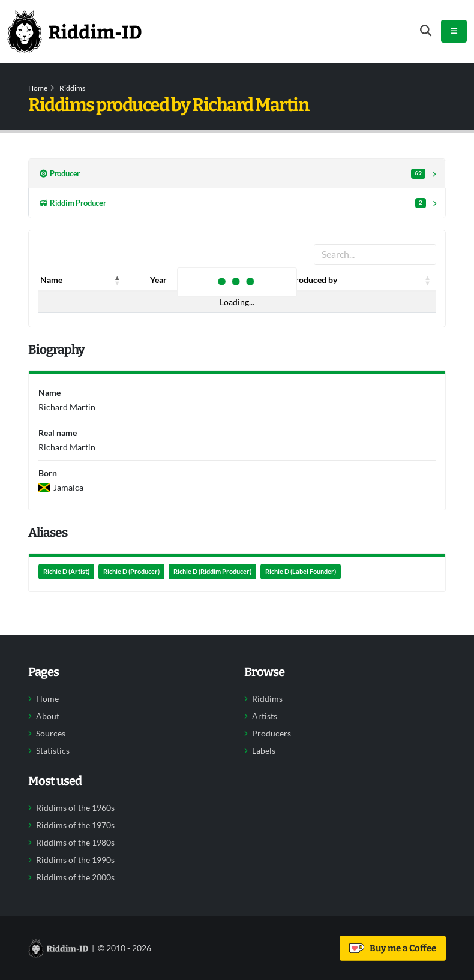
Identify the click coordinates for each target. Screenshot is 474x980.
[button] (118, 280)
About (48, 716)
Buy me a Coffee (393, 948)
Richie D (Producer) (131, 572)
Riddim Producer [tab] (233, 203)
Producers (271, 734)
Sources (51, 734)
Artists (265, 716)
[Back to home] (74, 31)
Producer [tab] (232, 174)
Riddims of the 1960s (75, 808)
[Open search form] (426, 31)
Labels (264, 751)
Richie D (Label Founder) (301, 572)
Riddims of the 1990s (75, 860)
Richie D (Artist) (66, 572)
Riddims (72, 88)
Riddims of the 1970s (75, 825)
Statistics (53, 751)
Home (38, 88)
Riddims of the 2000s (75, 877)
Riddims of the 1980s (75, 843)
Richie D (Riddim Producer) (212, 572)
